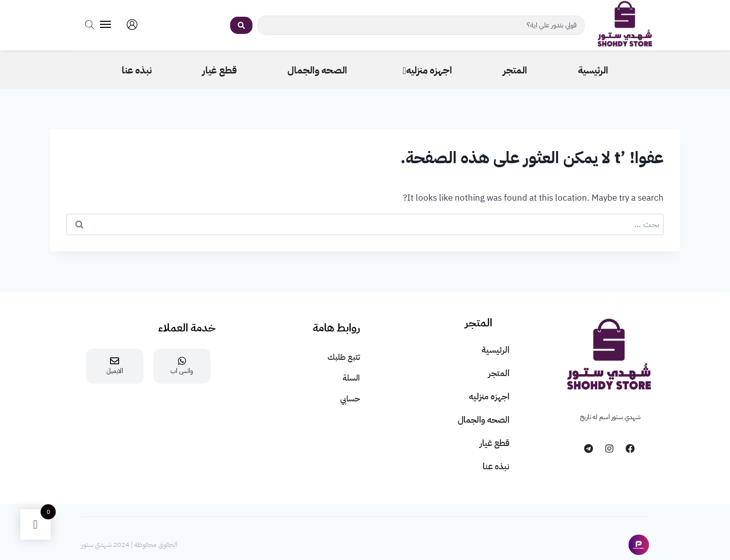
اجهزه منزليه (489, 397)
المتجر (499, 373)
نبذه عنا (496, 466)
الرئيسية (496, 350)
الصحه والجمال (484, 420)
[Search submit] (241, 25)
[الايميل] (115, 361)
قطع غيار (495, 443)
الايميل (115, 371)
